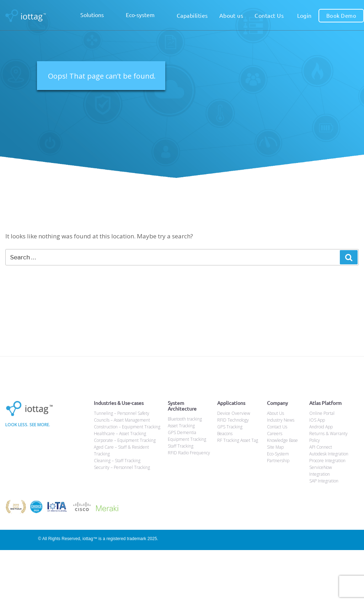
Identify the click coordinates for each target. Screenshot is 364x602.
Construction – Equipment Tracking (127, 427)
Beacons (225, 434)
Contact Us (269, 15)
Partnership (278, 461)
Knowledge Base (282, 440)
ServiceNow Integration (321, 471)
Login (304, 15)
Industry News (281, 420)
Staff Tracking (181, 446)
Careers (275, 434)
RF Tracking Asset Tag (238, 440)
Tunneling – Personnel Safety (122, 413)
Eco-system (146, 16)
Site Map (275, 447)
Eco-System (278, 454)
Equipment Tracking (187, 439)
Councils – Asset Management (122, 420)
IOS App (317, 420)
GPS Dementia (182, 432)
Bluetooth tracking (185, 419)
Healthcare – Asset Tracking (120, 434)
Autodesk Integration (329, 454)
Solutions (97, 16)
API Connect (321, 447)
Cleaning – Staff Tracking (117, 461)
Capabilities (192, 15)
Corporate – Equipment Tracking (125, 440)
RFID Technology (233, 420)
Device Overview (234, 413)
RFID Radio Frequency (189, 453)
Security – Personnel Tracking (122, 467)
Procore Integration (327, 461)
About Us (275, 413)
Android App (321, 427)
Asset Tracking (181, 426)
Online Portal (322, 413)
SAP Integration (324, 481)
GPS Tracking (230, 427)
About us (231, 15)
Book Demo (341, 15)
